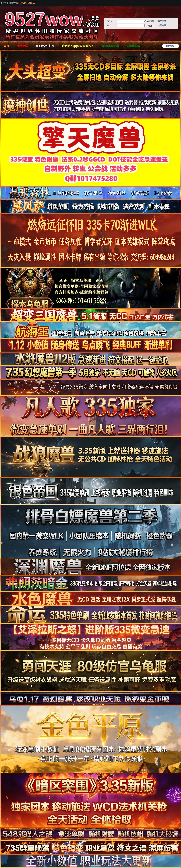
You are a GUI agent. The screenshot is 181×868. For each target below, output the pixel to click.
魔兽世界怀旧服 (45, 46)
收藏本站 (13, 3)
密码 (109, 25)
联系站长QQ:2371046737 (78, 46)
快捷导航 (170, 46)
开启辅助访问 (180, 2)
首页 (6, 46)
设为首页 (4, 3)
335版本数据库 (110, 46)
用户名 (110, 21)
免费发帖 (22, 46)
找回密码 (162, 21)
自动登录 (150, 21)
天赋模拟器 (133, 46)
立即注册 (162, 25)
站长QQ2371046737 (26, 3)
